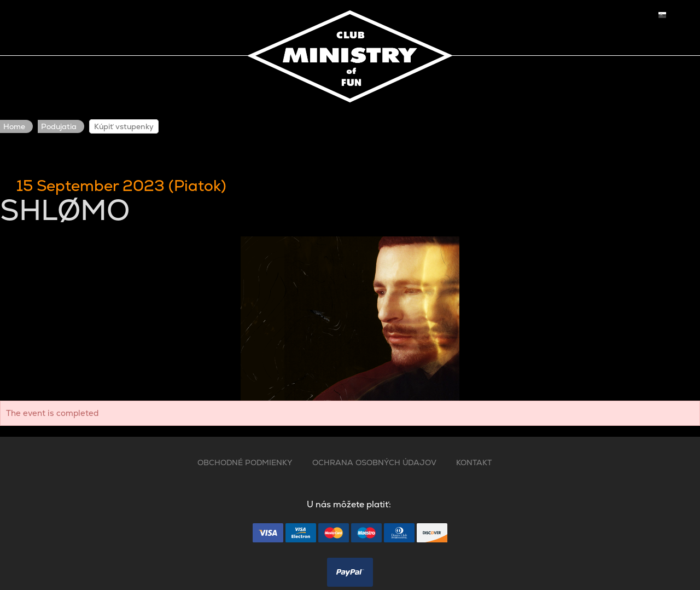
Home (14, 126)
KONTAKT (474, 462)
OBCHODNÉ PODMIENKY (245, 462)
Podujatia (59, 126)
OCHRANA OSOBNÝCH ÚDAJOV (374, 462)
